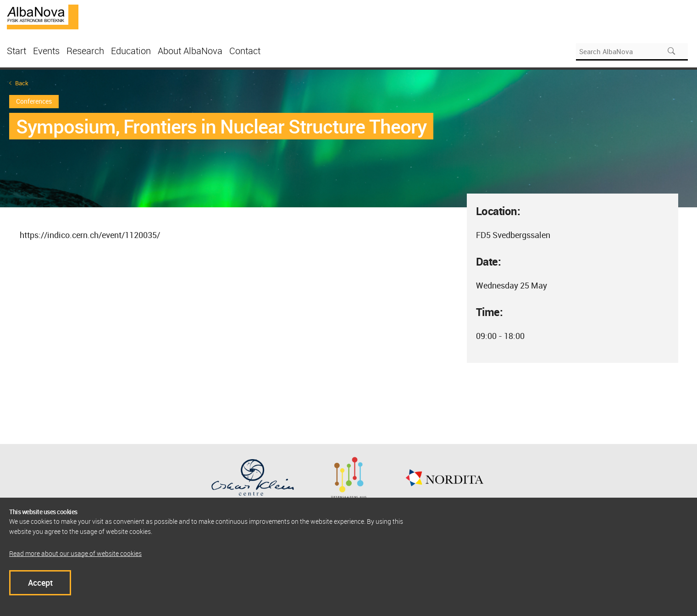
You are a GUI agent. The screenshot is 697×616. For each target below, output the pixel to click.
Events (46, 51)
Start (17, 51)
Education (131, 51)
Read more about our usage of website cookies (75, 553)
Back (22, 83)
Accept (40, 583)
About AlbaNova (190, 51)
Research (85, 51)
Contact (245, 51)
